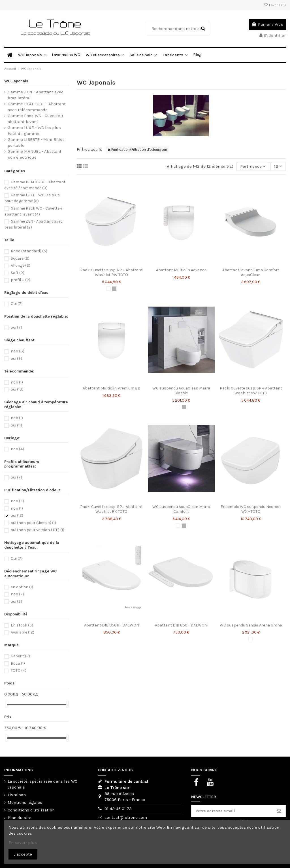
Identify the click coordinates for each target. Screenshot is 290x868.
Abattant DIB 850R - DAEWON (112, 625)
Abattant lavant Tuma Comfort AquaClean (251, 272)
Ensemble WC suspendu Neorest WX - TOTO (251, 509)
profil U (21, 280)
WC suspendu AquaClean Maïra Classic (181, 391)
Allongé (21, 265)
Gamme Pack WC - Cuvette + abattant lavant (36, 119)
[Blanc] (108, 289)
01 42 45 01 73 (118, 809)
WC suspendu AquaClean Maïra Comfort (181, 509)
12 (278, 166)
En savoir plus (23, 843)
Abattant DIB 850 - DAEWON (181, 625)
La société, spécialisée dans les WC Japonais (42, 784)
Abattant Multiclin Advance (181, 270)
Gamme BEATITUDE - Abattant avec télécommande (37, 107)
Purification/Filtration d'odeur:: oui (137, 149)
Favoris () (275, 5)
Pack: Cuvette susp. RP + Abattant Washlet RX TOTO (111, 509)
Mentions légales (25, 802)
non (18, 351)
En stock (22, 625)
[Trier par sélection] (253, 166)
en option (22, 587)
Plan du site (20, 818)
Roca (18, 663)
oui (16, 327)
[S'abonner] (279, 811)
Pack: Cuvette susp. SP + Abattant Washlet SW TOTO (251, 391)
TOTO (19, 670)
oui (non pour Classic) (33, 523)
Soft (18, 273)
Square (20, 258)
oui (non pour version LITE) (38, 530)
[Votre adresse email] (232, 811)
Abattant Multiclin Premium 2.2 (111, 388)
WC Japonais (16, 81)
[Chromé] (114, 289)
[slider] (6, 704)
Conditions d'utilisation (31, 810)
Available (23, 632)
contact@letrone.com (126, 817)
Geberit (20, 656)
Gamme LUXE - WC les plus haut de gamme (34, 131)
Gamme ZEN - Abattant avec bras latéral (36, 95)
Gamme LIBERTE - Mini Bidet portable (36, 142)
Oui (17, 304)
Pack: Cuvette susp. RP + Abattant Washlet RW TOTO (111, 272)
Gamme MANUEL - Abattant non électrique (35, 154)
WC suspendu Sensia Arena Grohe (251, 625)
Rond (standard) (29, 251)
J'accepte (23, 854)
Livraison (17, 795)
